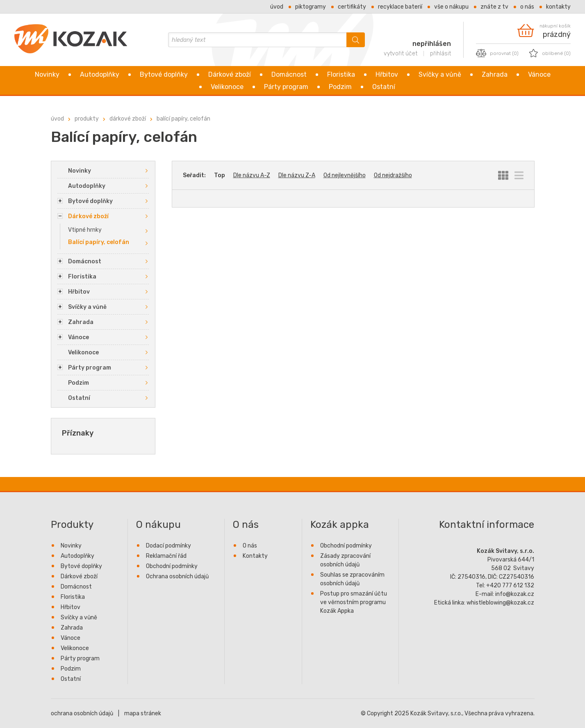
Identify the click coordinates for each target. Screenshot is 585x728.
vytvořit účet (401, 54)
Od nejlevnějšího (345, 175)
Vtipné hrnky (85, 230)
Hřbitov (387, 74)
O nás (527, 7)
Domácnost (289, 74)
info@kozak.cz (515, 594)
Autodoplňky (100, 74)
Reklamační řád (166, 556)
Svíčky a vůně (440, 74)
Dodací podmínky (168, 546)
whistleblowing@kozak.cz (500, 603)
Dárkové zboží (230, 74)
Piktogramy (311, 7)
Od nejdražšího (393, 175)
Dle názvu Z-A (297, 175)
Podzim (340, 87)
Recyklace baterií (400, 7)
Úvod (277, 7)
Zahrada (495, 74)
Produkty (87, 119)
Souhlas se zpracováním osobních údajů (352, 579)
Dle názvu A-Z (252, 175)
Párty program (286, 87)
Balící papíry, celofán (183, 119)
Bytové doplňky (164, 74)
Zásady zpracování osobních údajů (345, 560)
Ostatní (384, 87)
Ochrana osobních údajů (177, 576)
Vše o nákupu (451, 7)
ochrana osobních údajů (82, 713)
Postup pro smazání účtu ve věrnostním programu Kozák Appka (354, 602)
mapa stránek (143, 713)
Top (220, 175)
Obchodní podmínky (172, 566)
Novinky (47, 74)
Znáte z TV (494, 7)
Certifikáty (352, 7)
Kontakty (558, 7)
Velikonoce (227, 87)
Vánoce (539, 74)
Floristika (341, 74)
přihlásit (440, 54)
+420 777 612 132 (510, 585)
